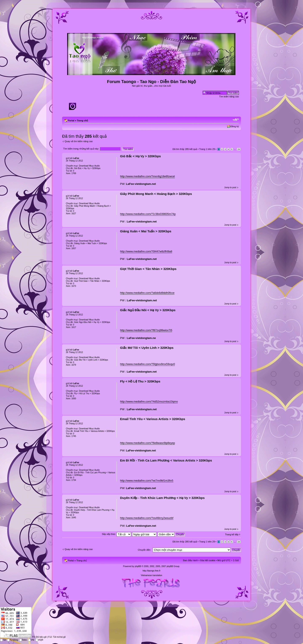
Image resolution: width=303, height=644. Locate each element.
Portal (71, 120)
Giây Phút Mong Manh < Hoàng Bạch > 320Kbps (156, 194)
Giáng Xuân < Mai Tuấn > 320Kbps (146, 231)
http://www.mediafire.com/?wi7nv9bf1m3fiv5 (147, 481)
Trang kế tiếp (232, 534)
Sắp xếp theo (109, 534)
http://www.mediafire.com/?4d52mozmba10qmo (149, 401)
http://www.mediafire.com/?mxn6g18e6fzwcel (148, 176)
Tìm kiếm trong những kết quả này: (92, 149)
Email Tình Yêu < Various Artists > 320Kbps (153, 419)
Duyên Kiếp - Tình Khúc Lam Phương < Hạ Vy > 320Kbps (162, 498)
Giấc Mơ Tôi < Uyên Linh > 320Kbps (147, 348)
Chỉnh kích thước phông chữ (236, 120)
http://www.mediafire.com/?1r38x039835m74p (148, 214)
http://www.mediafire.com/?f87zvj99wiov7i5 (146, 330)
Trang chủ (82, 120)
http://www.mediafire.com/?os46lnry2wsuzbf (147, 518)
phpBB (138, 566)
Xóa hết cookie (208, 560)
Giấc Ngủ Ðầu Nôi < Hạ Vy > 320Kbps (148, 310)
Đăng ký (235, 126)
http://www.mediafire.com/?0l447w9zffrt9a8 (146, 251)
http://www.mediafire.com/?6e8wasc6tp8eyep (148, 443)
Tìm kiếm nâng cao (229, 97)
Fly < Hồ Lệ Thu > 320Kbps (140, 381)
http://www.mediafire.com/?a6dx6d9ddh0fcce (147, 293)
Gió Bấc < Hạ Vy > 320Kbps (141, 156)
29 (239, 149)
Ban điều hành (191, 560)
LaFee (76, 158)
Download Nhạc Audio (89, 166)
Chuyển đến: (144, 550)
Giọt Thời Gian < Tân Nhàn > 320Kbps (148, 269)
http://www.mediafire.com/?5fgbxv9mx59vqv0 (148, 364)
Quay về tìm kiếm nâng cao (79, 141)
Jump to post (230, 187)
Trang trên (207, 149)
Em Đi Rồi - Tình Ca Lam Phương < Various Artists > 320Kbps (166, 460)
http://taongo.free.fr (152, 571)
